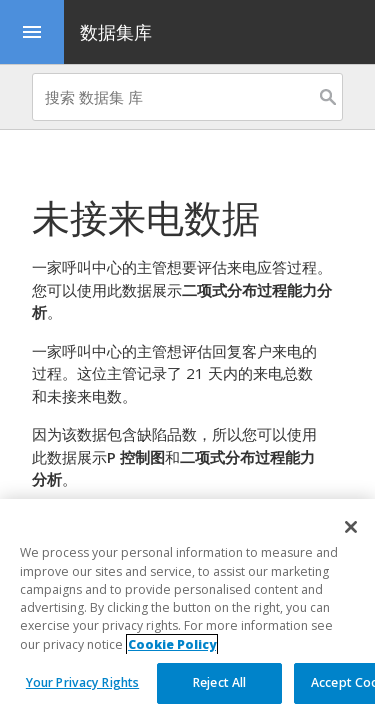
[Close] (351, 527)
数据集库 (116, 32)
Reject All (219, 682)
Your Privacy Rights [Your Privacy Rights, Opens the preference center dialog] (82, 682)
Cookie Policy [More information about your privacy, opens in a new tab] (172, 644)
